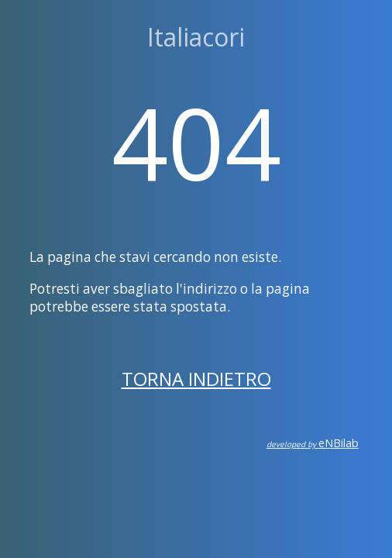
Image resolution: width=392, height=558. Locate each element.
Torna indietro (196, 379)
